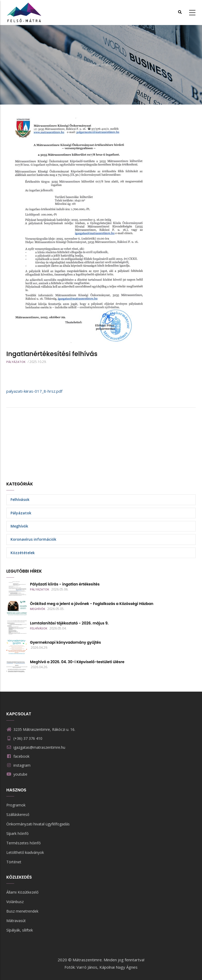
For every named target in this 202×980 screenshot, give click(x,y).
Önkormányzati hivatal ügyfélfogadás (38, 824)
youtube (20, 774)
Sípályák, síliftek (20, 930)
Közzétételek (23, 553)
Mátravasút (16, 921)
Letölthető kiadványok (25, 852)
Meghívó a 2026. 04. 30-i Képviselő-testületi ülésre (77, 662)
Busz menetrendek (22, 911)
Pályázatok (16, 362)
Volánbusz (15, 902)
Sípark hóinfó (17, 833)
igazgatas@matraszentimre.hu (36, 747)
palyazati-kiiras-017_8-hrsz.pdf (34, 391)
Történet (14, 862)
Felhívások (20, 499)
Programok (16, 805)
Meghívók (19, 526)
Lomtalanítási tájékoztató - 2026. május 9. (69, 623)
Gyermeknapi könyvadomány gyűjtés (65, 642)
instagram (22, 765)
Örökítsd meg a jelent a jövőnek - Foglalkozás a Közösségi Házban (92, 604)
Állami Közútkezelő (22, 892)
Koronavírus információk (33, 539)
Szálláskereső (18, 814)
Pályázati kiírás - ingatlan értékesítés (65, 584)
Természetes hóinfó (24, 843)
